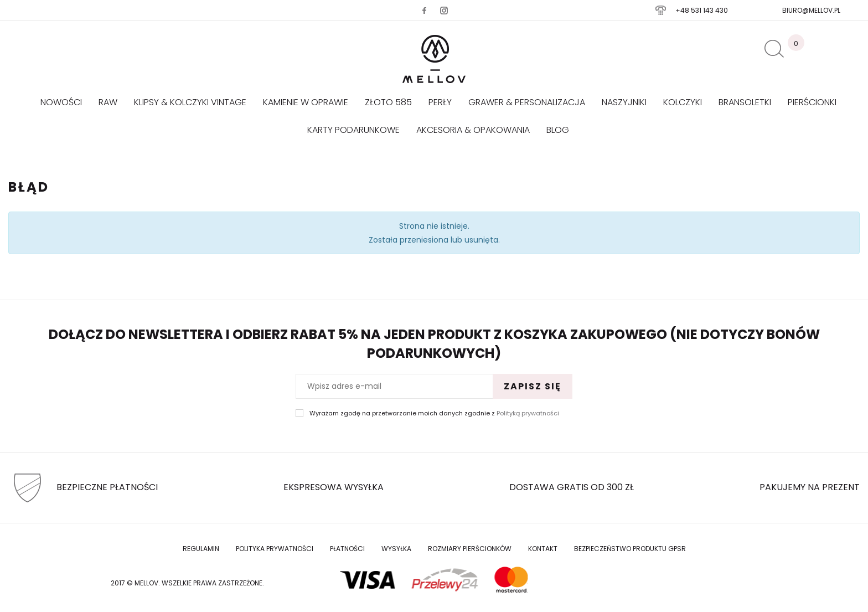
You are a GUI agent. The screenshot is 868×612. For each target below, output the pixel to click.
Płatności (347, 549)
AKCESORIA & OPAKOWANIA (473, 130)
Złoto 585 (388, 102)
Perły (440, 102)
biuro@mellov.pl (811, 10)
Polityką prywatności (528, 413)
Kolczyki (683, 102)
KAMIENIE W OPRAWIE (306, 102)
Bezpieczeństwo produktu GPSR (630, 549)
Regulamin (201, 549)
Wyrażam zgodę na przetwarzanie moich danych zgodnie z (434, 413)
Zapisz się (533, 386)
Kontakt (543, 549)
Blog (558, 130)
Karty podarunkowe (353, 130)
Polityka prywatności (275, 549)
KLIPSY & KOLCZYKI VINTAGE (190, 102)
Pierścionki (812, 102)
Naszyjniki (624, 102)
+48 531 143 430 (702, 10)
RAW (108, 102)
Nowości (61, 102)
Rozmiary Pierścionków (470, 549)
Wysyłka (396, 549)
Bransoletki (745, 102)
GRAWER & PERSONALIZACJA (527, 102)
